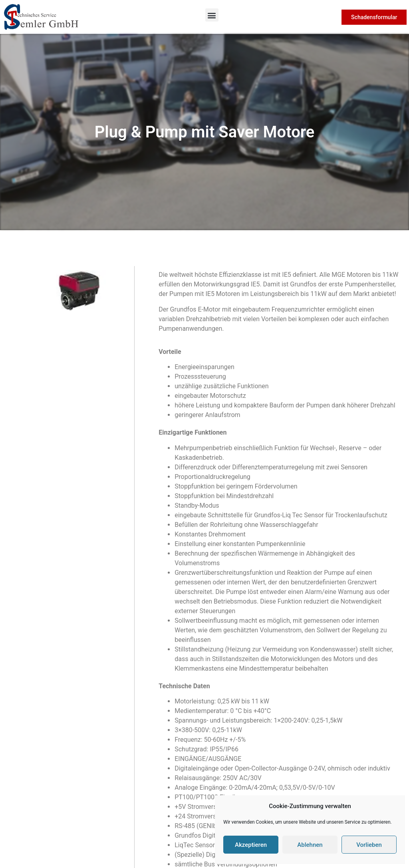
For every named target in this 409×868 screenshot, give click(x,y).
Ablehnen (310, 845)
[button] (212, 15)
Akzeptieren (251, 845)
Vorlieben (369, 845)
